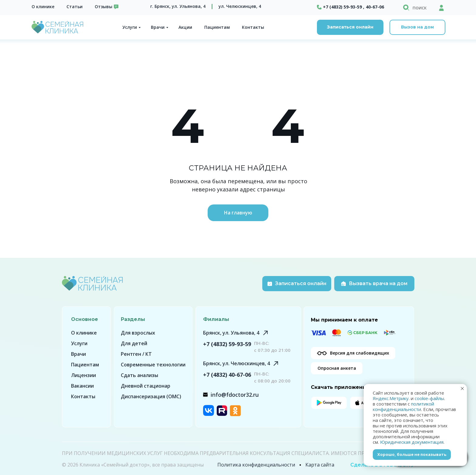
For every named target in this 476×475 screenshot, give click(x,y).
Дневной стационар (146, 386)
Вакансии (82, 386)
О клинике (43, 7)
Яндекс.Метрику (391, 398)
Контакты (253, 27)
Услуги (130, 27)
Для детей (134, 343)
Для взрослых (138, 333)
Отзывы (104, 7)
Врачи (158, 27)
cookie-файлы (429, 398)
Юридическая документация (412, 442)
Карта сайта (320, 465)
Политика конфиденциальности (256, 465)
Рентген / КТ (136, 354)
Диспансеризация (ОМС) (151, 396)
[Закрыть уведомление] (462, 389)
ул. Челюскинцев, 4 (240, 6)
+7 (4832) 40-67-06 (227, 375)
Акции (185, 27)
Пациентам (217, 27)
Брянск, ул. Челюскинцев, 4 (236, 363)
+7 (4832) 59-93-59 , (344, 7)
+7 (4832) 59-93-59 (227, 344)
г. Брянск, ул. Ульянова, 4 (178, 6)
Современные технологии (153, 365)
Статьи (75, 7)
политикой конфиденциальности (403, 406)
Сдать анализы (139, 375)
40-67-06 (375, 7)
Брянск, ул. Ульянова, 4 (231, 333)
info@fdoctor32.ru (235, 395)
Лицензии (83, 375)
